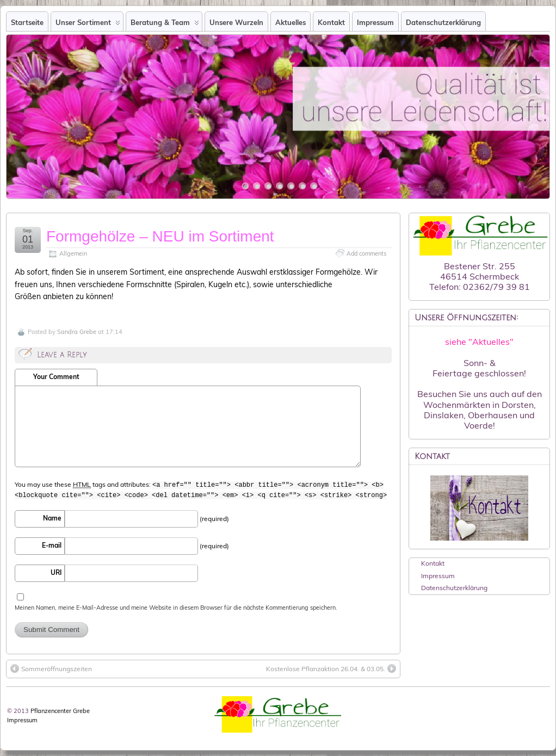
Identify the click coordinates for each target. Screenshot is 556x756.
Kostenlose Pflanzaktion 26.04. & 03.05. (331, 668)
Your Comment (56, 377)
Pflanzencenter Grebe (60, 711)
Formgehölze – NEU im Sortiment (160, 236)
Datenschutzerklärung (443, 22)
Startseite (27, 22)
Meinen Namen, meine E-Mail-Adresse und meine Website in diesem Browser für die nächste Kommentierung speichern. (176, 608)
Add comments (366, 253)
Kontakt (331, 22)
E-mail (52, 545)
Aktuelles (291, 22)
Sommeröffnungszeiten (51, 668)
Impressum (375, 22)
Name (52, 518)
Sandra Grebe (77, 332)
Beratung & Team (165, 24)
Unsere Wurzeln (236, 22)
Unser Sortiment (88, 24)
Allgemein (73, 253)
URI (56, 572)
